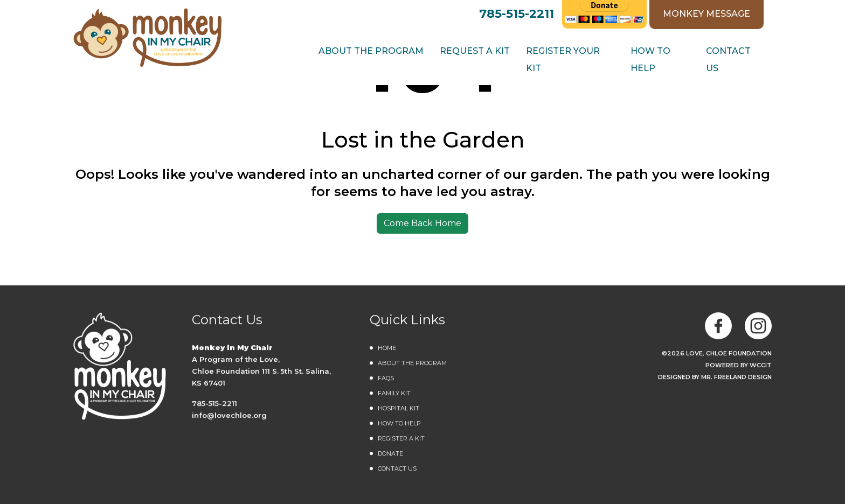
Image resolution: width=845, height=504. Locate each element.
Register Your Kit (563, 59)
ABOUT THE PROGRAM (371, 51)
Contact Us (728, 59)
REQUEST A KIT (475, 51)
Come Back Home (422, 223)
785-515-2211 (517, 14)
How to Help (650, 59)
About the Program (412, 363)
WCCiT (761, 366)
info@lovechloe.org (229, 416)
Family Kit (394, 394)
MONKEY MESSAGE (707, 14)
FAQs (386, 379)
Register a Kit (401, 439)
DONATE (390, 454)
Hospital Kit (399, 409)
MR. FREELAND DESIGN (736, 377)
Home (387, 348)
